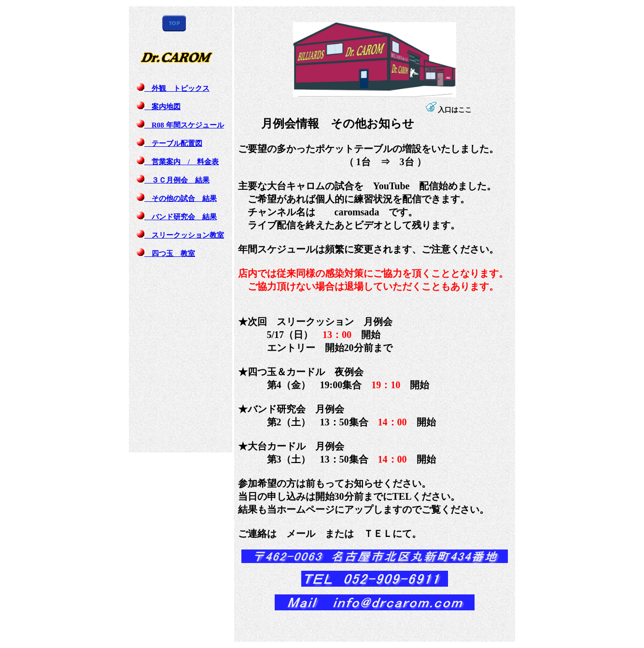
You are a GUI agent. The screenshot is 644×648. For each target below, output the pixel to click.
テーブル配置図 (169, 143)
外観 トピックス (173, 88)
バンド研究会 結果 (177, 217)
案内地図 (159, 107)
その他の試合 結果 (177, 198)
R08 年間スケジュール (180, 125)
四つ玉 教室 (166, 254)
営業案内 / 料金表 (178, 162)
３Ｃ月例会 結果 (173, 180)
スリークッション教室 (180, 235)
